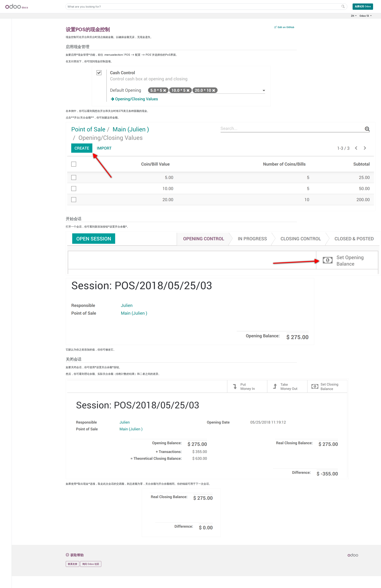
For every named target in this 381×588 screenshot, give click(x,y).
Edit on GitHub (284, 27)
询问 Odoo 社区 (91, 564)
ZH (353, 16)
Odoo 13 (365, 16)
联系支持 (73, 564)
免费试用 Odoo (363, 6)
